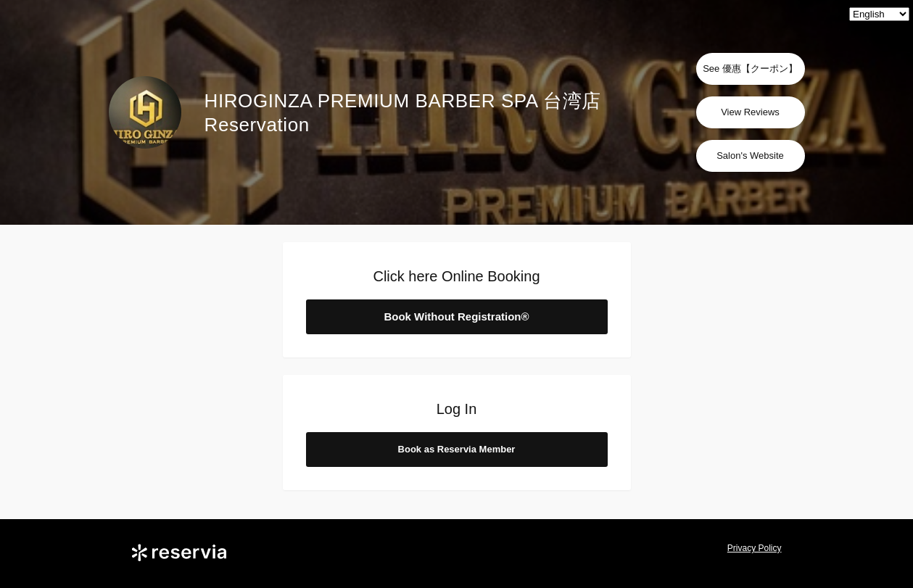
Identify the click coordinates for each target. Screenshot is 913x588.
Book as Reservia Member (457, 449)
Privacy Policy (755, 548)
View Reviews (750, 112)
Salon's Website (750, 156)
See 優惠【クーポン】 (750, 69)
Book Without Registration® (456, 316)
